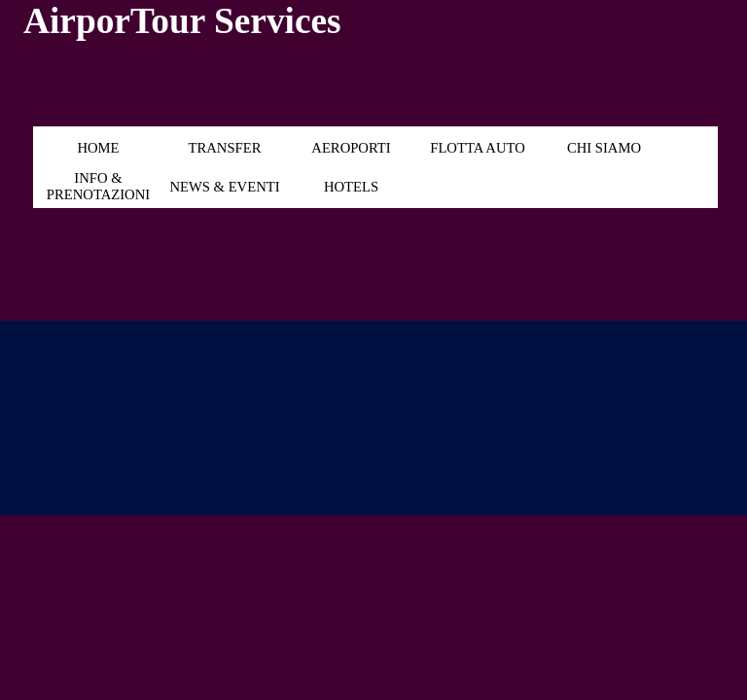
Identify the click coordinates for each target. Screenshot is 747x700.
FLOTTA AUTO (478, 148)
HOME (98, 148)
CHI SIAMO (604, 148)
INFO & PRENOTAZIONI (98, 186)
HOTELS (351, 187)
